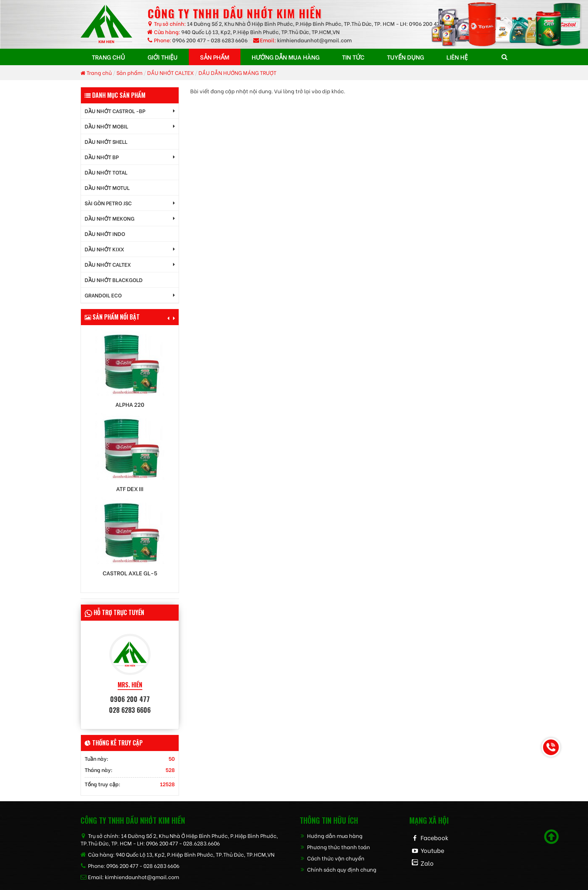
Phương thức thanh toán (335, 847)
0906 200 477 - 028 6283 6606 (210, 40)
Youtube (432, 850)
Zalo (427, 863)
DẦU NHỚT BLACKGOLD (114, 280)
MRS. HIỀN (130, 685)
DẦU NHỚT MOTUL (107, 187)
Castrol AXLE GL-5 (130, 573)
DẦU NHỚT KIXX (104, 249)
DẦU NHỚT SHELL (106, 141)
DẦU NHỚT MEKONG (110, 218)
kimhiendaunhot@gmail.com (314, 40)
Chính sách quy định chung (338, 869)
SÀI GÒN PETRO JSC (108, 203)
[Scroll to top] (551, 837)
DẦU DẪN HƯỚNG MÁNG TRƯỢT (237, 72)
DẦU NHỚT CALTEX (170, 72)
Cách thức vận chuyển (332, 858)
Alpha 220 (130, 404)
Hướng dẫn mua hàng (331, 835)
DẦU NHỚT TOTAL (106, 172)
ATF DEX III (130, 489)
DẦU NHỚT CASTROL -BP (115, 111)
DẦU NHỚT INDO (105, 234)
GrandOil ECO (103, 295)
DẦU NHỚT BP (102, 157)
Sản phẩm (129, 72)
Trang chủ (96, 72)
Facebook (434, 837)
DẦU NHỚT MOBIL (106, 126)
